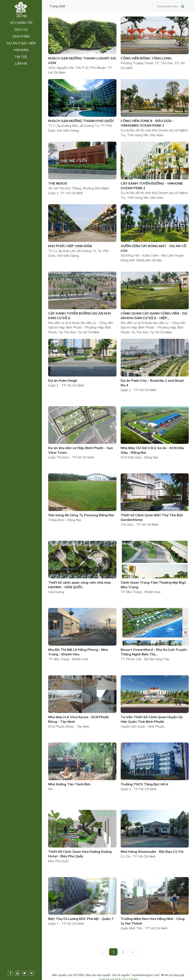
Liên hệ (21, 64)
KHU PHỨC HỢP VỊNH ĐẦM (70, 246)
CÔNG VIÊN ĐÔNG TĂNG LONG (146, 58)
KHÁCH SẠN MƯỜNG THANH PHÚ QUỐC (81, 121)
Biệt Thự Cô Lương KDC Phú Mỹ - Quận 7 (81, 919)
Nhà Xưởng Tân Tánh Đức (69, 784)
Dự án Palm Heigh (63, 380)
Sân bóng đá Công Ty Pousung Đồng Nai (81, 515)
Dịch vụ (21, 30)
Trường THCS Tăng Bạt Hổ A (144, 784)
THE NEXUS (58, 183)
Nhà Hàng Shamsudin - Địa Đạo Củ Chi (152, 852)
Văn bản (21, 50)
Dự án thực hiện (21, 43)
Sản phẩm (21, 36)
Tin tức (21, 57)
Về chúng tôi (21, 23)
